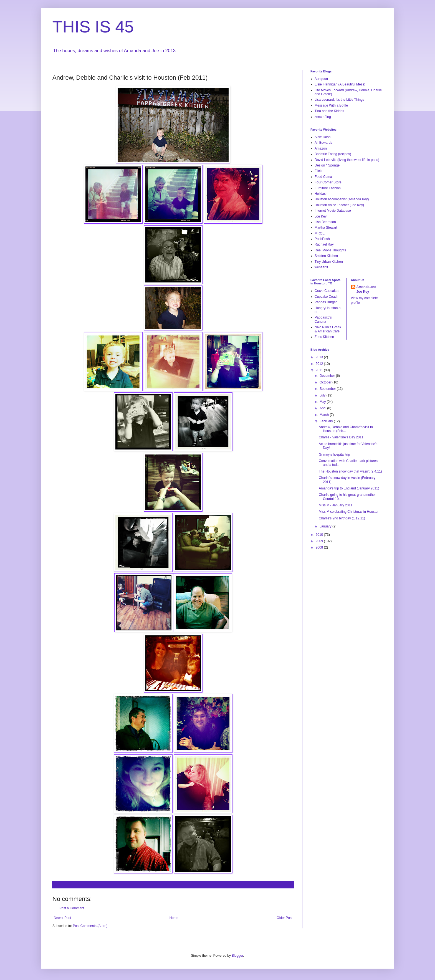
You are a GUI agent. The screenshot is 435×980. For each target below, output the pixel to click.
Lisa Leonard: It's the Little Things (339, 100)
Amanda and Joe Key (366, 289)
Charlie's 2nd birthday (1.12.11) (342, 518)
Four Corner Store (328, 182)
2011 (320, 370)
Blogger (237, 956)
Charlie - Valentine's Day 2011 (341, 437)
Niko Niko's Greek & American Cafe (328, 329)
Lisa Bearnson (325, 222)
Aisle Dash (323, 137)
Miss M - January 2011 (336, 505)
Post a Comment (72, 908)
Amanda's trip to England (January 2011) (349, 488)
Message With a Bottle (331, 105)
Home (174, 918)
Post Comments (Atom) (90, 926)
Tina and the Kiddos (329, 111)
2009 (320, 541)
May (323, 402)
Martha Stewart (326, 228)
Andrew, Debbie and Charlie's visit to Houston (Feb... (346, 429)
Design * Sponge (327, 165)
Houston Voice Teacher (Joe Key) (339, 205)
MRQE (320, 233)
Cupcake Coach (326, 297)
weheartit (321, 267)
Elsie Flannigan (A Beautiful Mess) (340, 84)
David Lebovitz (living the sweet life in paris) (347, 160)
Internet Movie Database (333, 211)
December (328, 376)
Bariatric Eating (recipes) (333, 154)
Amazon (321, 148)
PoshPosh (322, 239)
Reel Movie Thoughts (330, 250)
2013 (320, 357)
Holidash (321, 194)
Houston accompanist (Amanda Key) (342, 199)
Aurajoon (321, 79)
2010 (320, 535)
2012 (320, 364)
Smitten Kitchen (326, 256)
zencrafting (323, 117)
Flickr (319, 171)
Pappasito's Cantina (323, 319)
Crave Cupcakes (327, 291)
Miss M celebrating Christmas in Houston (349, 512)
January (326, 526)
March (325, 415)
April (323, 408)
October (326, 382)
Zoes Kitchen (324, 337)
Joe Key (321, 216)
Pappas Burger (326, 302)
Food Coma (323, 177)
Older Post (284, 918)
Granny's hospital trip (334, 454)
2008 (320, 547)
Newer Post (62, 918)
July (323, 395)
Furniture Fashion (328, 188)
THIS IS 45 (93, 27)
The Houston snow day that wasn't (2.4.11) (350, 471)
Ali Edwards (323, 143)
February (327, 421)
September (328, 389)
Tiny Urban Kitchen (329, 262)
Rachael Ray (324, 244)
